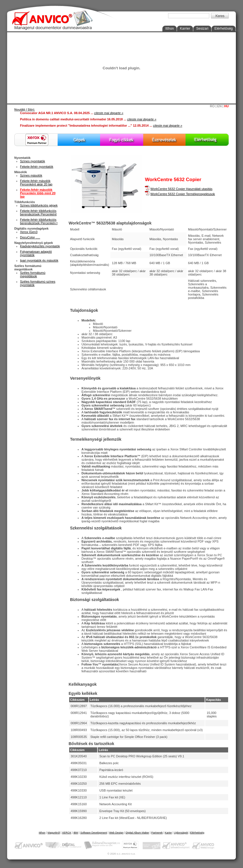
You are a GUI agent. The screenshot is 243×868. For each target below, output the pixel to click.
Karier (169, 833)
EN (219, 106)
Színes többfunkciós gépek (39, 205)
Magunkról (54, 833)
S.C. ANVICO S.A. (126, 854)
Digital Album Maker (137, 833)
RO (212, 106)
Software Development (94, 833)
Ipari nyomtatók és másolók (39, 260)
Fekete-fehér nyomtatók (37, 167)
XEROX (67, 833)
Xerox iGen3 (29, 232)
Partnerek (157, 833)
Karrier (185, 29)
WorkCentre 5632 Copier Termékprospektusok (183, 194)
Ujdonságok (181, 833)
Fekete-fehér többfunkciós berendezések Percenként (38, 213)
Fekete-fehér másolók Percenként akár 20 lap (36, 183)
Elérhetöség (224, 29)
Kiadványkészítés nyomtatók (40, 246)
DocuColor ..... (30, 237)
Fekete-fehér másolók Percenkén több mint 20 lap (38, 193)
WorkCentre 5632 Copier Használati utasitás (181, 189)
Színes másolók (31, 175)
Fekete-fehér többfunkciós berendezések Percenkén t (39, 221)
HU (226, 106)
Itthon (170, 29)
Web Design (116, 833)
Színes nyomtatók (32, 161)
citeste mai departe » (109, 113)
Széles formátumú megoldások (33, 274)
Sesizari (202, 29)
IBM (76, 833)
